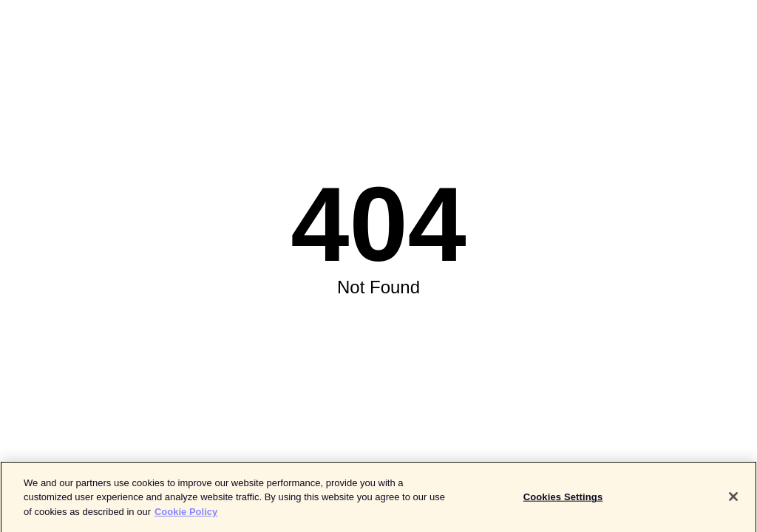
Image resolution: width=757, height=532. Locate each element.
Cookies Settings (563, 499)
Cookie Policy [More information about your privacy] (186, 514)
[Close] (733, 499)
